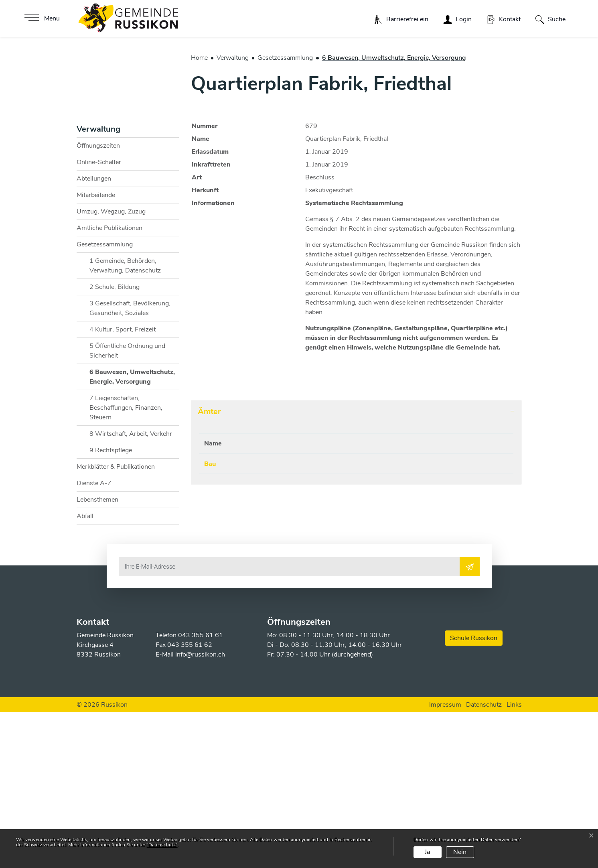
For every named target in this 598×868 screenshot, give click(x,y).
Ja (427, 852)
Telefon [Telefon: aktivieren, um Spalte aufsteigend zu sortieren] (264, 599)
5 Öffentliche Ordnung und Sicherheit (127, 506)
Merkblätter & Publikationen (116, 622)
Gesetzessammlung (105, 400)
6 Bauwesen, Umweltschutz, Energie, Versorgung (132, 534)
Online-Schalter (99, 317)
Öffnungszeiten (98, 301)
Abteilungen (94, 334)
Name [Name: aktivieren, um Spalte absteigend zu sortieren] (213, 599)
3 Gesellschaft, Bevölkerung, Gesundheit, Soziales (130, 463)
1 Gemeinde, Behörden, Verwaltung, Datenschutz (125, 421)
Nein (460, 852)
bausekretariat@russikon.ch (392, 619)
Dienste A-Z (94, 638)
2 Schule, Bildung (115, 442)
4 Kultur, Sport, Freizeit (123, 485)
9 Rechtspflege (111, 606)
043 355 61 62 (190, 801)
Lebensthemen (97, 655)
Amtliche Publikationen (109, 383)
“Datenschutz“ (162, 845)
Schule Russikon (474, 794)
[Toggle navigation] (41, 18)
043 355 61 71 (275, 619)
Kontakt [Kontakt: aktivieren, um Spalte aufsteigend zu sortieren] (363, 599)
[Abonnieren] (470, 722)
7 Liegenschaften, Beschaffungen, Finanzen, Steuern (126, 563)
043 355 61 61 (201, 791)
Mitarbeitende (96, 350)
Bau (210, 619)
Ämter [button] (209, 567)
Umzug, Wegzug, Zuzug (111, 367)
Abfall (85, 671)
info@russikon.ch (200, 810)
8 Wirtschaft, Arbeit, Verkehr (131, 589)
